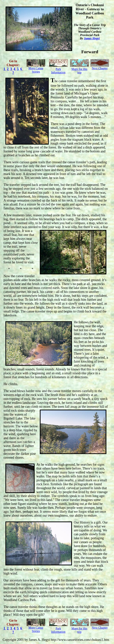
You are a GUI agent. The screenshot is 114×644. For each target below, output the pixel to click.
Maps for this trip (79, 71)
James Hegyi (92, 38)
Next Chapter (100, 68)
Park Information (58, 71)
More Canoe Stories (36, 70)
